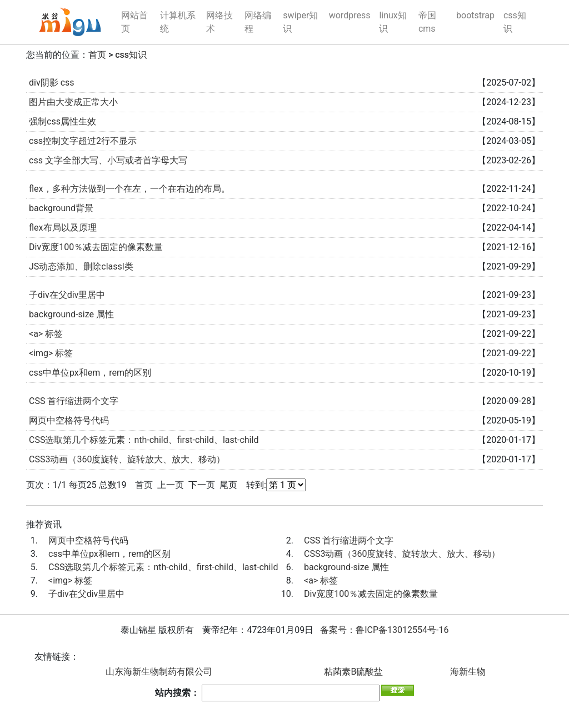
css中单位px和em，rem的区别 (90, 373)
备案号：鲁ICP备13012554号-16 (384, 630)
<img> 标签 (51, 353)
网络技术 (219, 22)
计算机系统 (178, 22)
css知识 (515, 22)
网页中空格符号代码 (69, 420)
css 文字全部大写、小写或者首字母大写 (108, 160)
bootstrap (475, 15)
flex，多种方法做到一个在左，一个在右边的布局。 (129, 189)
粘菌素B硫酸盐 (353, 672)
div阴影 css (52, 83)
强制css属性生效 (63, 121)
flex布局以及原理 (63, 228)
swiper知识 (300, 22)
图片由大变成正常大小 (73, 102)
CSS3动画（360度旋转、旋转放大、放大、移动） (127, 459)
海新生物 (468, 672)
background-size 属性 (71, 314)
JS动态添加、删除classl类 (81, 266)
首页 (97, 55)
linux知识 (393, 22)
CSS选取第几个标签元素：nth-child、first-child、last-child (144, 440)
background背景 (61, 208)
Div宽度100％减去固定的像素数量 (96, 247)
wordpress (350, 15)
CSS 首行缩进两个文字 (74, 401)
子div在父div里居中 (67, 295)
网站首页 (134, 22)
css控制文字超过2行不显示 (83, 141)
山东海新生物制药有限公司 (159, 672)
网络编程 (258, 22)
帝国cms (427, 22)
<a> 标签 (46, 334)
